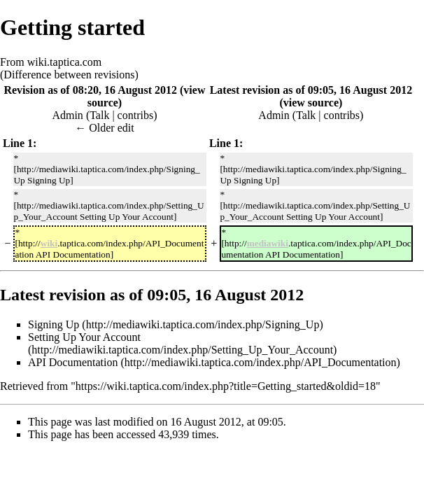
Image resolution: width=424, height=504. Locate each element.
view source (311, 103)
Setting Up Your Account (84, 337)
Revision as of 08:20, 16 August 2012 (90, 90)
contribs (136, 115)
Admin (67, 115)
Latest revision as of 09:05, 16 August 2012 (311, 90)
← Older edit (104, 128)
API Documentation (73, 362)
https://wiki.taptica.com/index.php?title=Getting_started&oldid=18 (226, 386)
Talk (99, 115)
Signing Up (54, 324)
